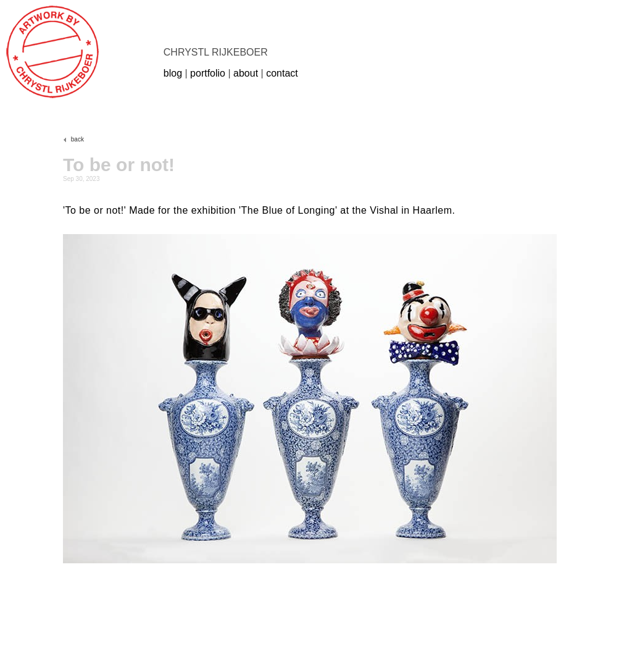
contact (282, 73)
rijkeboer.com (52, 52)
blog (173, 73)
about (246, 73)
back (73, 139)
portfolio (208, 73)
